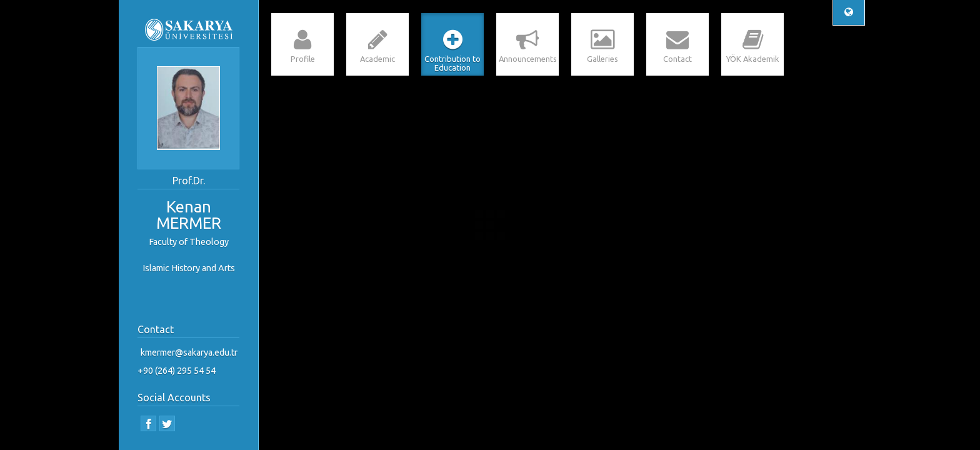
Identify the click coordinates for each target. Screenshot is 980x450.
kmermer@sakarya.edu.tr (189, 352)
